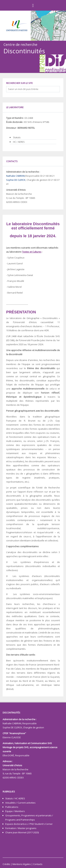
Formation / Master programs (21, 828)
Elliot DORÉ (8, 755)
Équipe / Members (15, 811)
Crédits (6, 864)
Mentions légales (22, 864)
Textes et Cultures (32, 252)
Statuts (17, 137)
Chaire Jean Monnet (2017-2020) (22, 832)
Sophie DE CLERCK (16, 180)
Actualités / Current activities (20, 803)
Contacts (38, 864)
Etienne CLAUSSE (12, 737)
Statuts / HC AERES (15, 798)
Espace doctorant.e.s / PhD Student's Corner (29, 824)
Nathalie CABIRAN (15, 176)
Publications (12, 807)
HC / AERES (19, 142)
